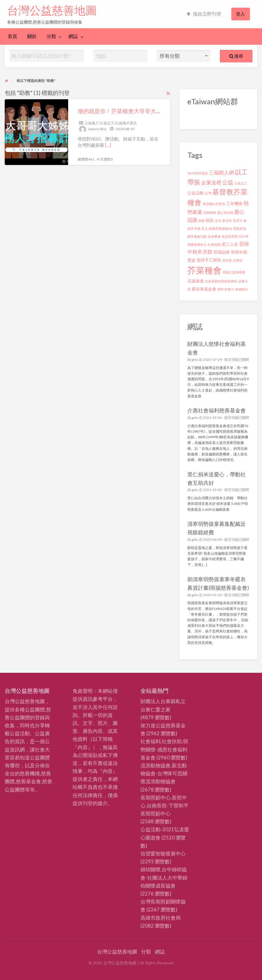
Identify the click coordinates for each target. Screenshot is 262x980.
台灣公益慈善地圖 (52, 10)
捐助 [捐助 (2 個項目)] (202, 220)
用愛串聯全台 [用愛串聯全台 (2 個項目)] (197, 244)
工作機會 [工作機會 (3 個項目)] (234, 203)
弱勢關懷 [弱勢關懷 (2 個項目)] (210, 213)
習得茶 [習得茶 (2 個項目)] (227, 260)
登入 (240, 14)
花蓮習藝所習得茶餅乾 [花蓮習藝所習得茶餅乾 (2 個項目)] (221, 281)
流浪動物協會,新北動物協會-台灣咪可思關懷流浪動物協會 (164, 773)
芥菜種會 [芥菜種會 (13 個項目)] (204, 270)
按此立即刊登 (204, 14)
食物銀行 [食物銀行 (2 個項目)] (242, 289)
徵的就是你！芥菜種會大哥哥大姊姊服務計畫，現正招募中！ (153, 111)
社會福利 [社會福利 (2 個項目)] (214, 244)
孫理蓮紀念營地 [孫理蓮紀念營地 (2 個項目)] (214, 204)
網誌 (73, 36)
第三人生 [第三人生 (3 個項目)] (230, 244)
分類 (51, 36)
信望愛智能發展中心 (163, 853)
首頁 (12, 36)
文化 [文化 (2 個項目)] (218, 220)
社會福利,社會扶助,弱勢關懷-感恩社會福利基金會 (164, 749)
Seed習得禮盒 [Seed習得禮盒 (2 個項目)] (198, 173)
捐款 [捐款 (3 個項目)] (210, 220)
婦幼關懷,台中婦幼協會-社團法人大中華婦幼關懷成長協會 (164, 877)
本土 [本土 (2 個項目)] (204, 228)
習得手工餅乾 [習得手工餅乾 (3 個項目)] (209, 260)
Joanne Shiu (97, 129)
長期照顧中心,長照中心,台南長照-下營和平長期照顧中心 (164, 805)
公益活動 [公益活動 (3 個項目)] (196, 193)
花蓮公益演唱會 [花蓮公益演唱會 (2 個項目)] (234, 272)
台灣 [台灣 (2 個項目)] (208, 193)
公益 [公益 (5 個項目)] (228, 182)
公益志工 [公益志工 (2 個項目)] (241, 183)
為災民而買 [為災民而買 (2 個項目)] (230, 236)
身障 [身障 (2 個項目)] (220, 289)
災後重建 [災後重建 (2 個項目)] (214, 236)
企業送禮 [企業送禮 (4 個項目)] (211, 182)
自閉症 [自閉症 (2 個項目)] (238, 260)
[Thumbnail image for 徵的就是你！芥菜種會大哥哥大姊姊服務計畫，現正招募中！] (36, 132)
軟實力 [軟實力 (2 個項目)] (229, 289)
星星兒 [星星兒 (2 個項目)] (238, 220)
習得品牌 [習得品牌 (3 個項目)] (222, 252)
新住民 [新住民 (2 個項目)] (227, 220)
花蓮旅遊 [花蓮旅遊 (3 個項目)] (196, 281)
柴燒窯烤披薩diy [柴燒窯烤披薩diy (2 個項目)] (220, 228)
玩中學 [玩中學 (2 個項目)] (244, 236)
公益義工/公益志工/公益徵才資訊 (111, 123)
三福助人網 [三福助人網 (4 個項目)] (221, 172)
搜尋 (236, 56)
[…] (108, 145)
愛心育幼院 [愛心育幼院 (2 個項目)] (225, 213)
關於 (32, 36)
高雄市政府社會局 (161, 918)
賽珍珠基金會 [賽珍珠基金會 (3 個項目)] (204, 289)
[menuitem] (204, 14)
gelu (195, 360)
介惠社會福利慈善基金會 (217, 410)
